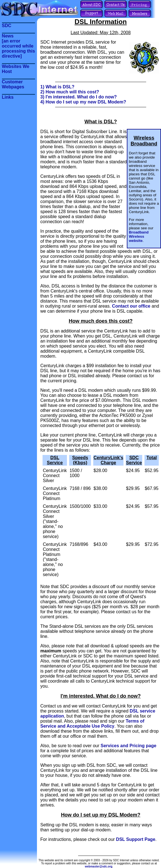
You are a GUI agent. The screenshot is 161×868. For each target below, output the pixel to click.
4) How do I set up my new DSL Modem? (83, 102)
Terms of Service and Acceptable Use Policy (92, 724)
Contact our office (131, 306)
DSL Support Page (136, 839)
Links (8, 97)
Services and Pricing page (128, 746)
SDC (7, 26)
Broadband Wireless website (139, 236)
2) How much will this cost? (70, 92)
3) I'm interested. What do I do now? (79, 97)
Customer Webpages (13, 84)
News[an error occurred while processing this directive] (18, 46)
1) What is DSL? (57, 87)
